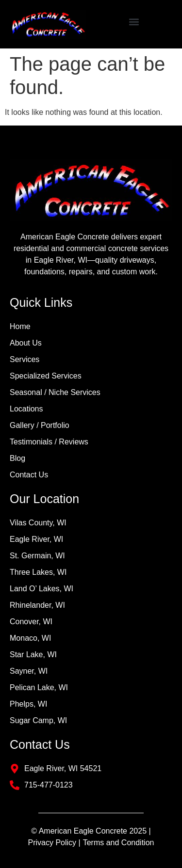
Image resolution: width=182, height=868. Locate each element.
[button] (134, 22)
